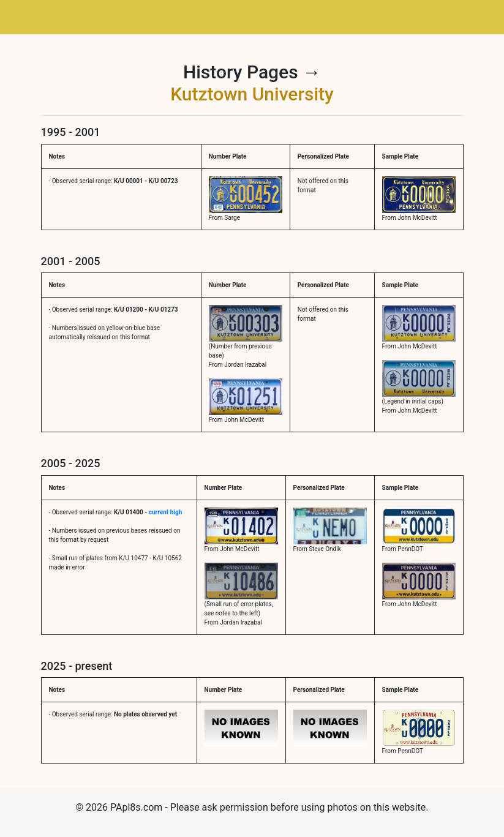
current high (165, 512)
